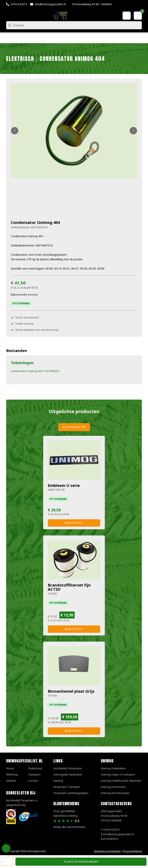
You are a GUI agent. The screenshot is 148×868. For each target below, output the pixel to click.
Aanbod (11, 781)
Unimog (58, 781)
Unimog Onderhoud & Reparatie (121, 781)
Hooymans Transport (67, 787)
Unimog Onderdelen (113, 768)
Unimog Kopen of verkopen (118, 774)
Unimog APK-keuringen (115, 793)
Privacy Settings (6, 848)
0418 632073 (19, 4)
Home (10, 768)
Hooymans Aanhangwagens (71, 793)
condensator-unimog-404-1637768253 (35, 371)
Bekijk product (74, 523)
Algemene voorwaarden (107, 851)
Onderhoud (35, 768)
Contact (33, 781)
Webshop (12, 774)
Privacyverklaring (132, 851)
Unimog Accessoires (113, 787)
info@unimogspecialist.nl (50, 4)
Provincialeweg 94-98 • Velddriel (92, 4)
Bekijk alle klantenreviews (69, 827)
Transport (34, 774)
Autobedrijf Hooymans (68, 768)
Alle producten (74, 427)
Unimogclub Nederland (68, 774)
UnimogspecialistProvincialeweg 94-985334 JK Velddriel (114, 816)
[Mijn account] (127, 16)
